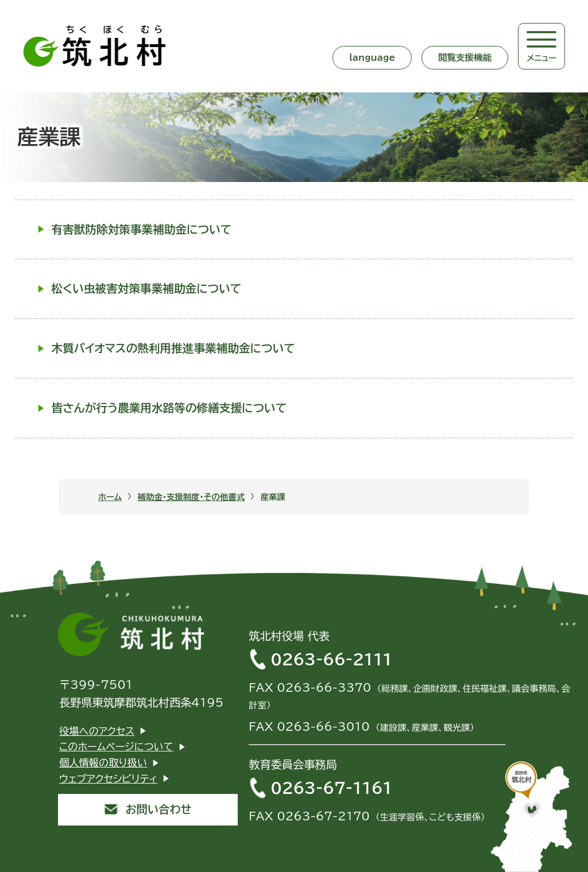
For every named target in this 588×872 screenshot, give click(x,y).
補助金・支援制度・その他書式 (192, 497)
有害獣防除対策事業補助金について (142, 229)
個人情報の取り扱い (103, 763)
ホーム (110, 497)
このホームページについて (116, 747)
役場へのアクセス (97, 731)
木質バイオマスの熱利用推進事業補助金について (173, 348)
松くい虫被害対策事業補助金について (147, 288)
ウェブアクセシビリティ (108, 779)
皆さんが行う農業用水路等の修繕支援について (169, 408)
